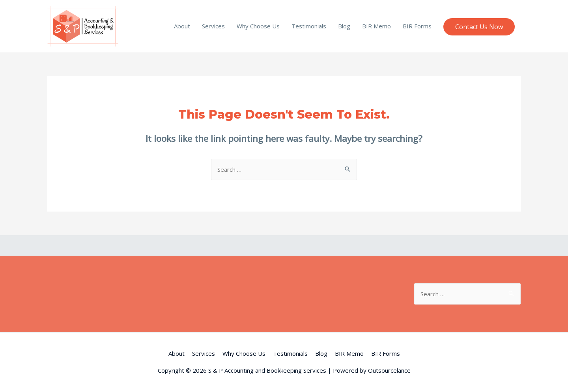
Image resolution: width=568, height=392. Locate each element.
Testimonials (309, 26)
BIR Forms (417, 26)
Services (213, 26)
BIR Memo (376, 26)
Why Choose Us (258, 26)
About (182, 26)
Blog (344, 26)
